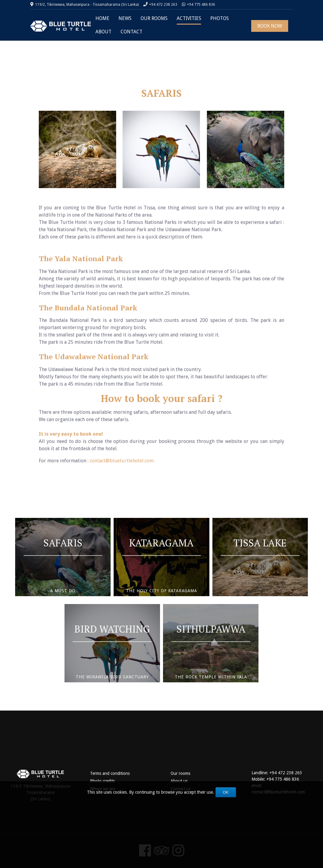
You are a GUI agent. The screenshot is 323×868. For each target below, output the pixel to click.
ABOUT (103, 32)
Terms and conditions (110, 773)
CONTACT (132, 32)
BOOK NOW (270, 26)
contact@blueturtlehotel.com (122, 461)
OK (226, 792)
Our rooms (180, 773)
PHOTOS (220, 18)
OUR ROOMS (154, 18)
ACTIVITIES (189, 18)
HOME (102, 18)
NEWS (125, 18)
